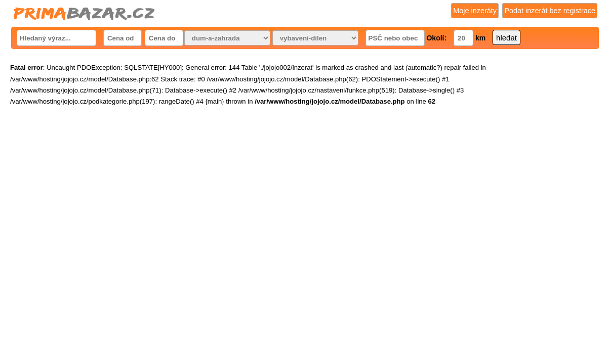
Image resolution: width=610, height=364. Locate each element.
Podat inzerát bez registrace (550, 11)
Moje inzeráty (475, 11)
